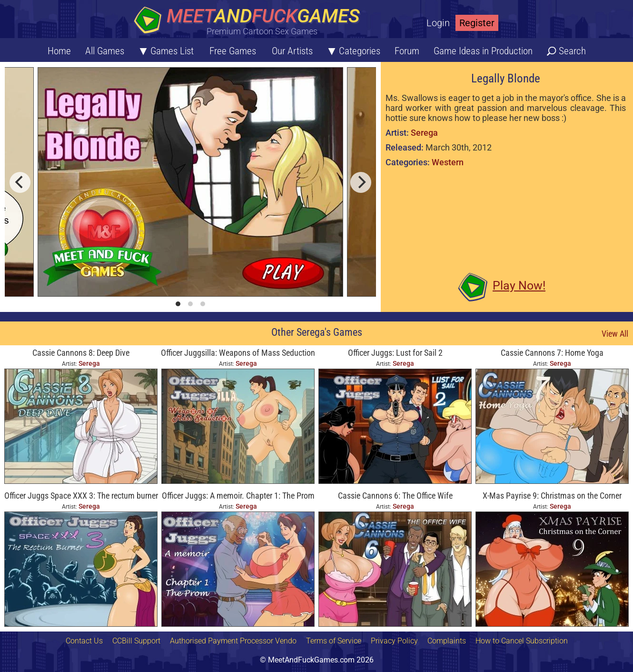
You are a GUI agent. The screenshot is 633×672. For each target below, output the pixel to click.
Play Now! (519, 286)
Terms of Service (334, 641)
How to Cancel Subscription (522, 641)
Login (438, 23)
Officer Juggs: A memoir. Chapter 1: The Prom (238, 496)
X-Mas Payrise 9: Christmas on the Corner (552, 496)
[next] (361, 182)
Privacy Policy (394, 641)
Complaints (447, 641)
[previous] (20, 182)
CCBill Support (136, 641)
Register (477, 23)
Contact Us (84, 641)
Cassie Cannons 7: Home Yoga (552, 353)
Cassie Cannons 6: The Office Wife (395, 496)
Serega (424, 133)
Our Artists (292, 51)
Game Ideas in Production (483, 51)
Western (448, 162)
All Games (105, 51)
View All (615, 334)
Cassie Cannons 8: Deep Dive (81, 353)
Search (572, 51)
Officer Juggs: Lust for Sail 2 (395, 353)
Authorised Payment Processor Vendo (233, 641)
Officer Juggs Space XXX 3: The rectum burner (81, 496)
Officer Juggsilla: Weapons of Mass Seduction (238, 353)
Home (59, 51)
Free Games (233, 51)
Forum (407, 51)
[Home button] (250, 21)
